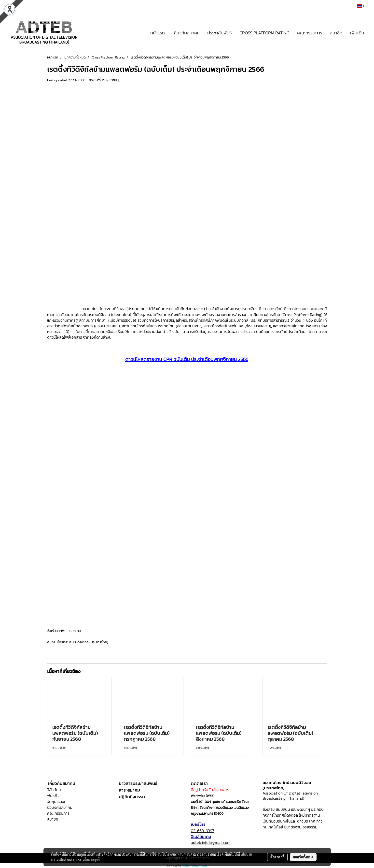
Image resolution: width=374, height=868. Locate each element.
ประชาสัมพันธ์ (220, 33)
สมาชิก (336, 33)
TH (362, 6)
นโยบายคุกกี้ (91, 859)
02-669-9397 (202, 831)
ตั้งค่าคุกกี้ (277, 857)
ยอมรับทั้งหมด (303, 857)
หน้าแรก (158, 33)
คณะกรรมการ (310, 33)
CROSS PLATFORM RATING (264, 33)
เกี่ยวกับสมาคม (186, 33)
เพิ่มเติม (357, 33)
